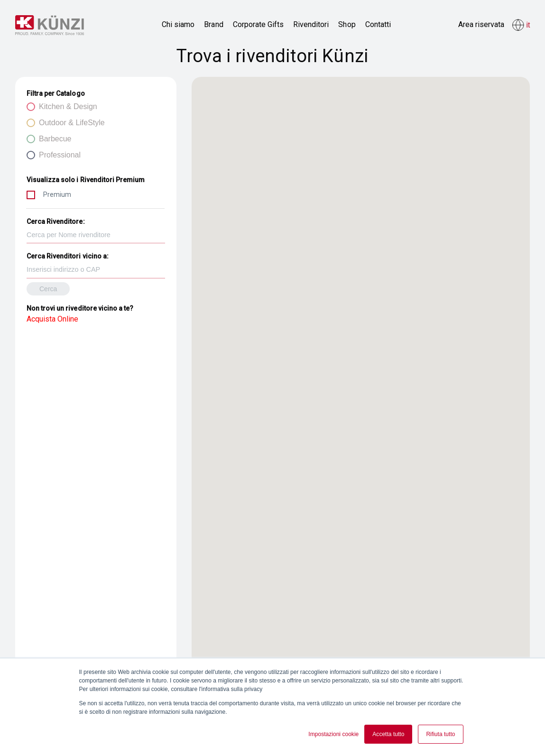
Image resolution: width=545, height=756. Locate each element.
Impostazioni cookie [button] (333, 734)
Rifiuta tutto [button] (440, 734)
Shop (347, 24)
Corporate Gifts (258, 24)
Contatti (378, 24)
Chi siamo (178, 24)
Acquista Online (52, 319)
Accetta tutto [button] (388, 734)
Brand (213, 24)
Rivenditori (311, 24)
